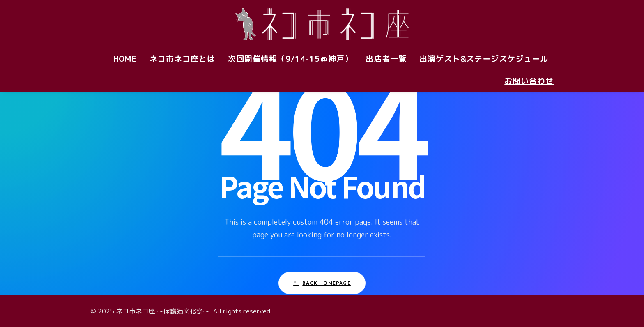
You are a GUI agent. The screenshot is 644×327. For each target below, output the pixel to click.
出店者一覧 (386, 59)
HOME (125, 59)
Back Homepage (322, 283)
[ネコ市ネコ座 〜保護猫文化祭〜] (322, 24)
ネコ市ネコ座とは (182, 59)
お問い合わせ (529, 81)
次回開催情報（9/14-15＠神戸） (290, 59)
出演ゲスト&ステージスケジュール (484, 59)
